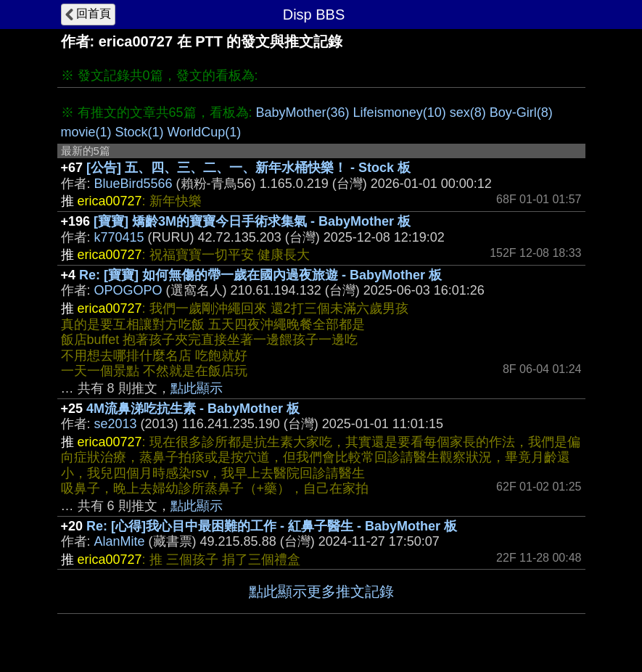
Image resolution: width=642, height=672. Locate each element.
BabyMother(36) (303, 112)
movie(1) (86, 132)
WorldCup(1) (205, 132)
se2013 (116, 424)
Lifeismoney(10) (400, 112)
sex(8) (468, 112)
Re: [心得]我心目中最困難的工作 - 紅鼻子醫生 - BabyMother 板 (272, 526)
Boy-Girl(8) (521, 112)
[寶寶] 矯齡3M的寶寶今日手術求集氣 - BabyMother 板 (252, 221)
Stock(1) (140, 132)
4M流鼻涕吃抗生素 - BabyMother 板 (193, 409)
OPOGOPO (128, 290)
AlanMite (120, 541)
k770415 (119, 237)
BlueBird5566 (133, 184)
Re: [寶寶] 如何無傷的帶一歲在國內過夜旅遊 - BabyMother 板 (260, 275)
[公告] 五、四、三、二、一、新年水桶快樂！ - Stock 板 (248, 168)
